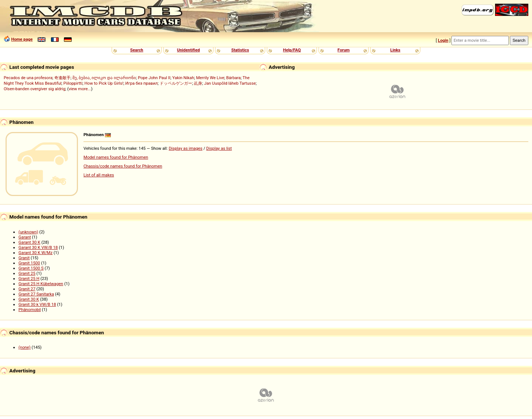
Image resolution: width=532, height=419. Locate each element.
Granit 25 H (29, 278)
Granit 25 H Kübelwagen (41, 284)
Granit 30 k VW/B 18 (37, 304)
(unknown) (28, 232)
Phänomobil (30, 310)
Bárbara (233, 78)
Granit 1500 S (31, 268)
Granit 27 (27, 289)
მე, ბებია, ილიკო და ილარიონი (104, 78)
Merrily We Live (210, 78)
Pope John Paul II (154, 78)
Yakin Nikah (183, 78)
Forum (344, 50)
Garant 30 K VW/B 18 (38, 247)
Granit (24, 258)
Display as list (219, 148)
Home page (22, 39)
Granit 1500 (29, 263)
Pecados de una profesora (28, 78)
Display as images (186, 148)
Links (395, 50)
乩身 (198, 83)
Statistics (240, 50)
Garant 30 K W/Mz (35, 253)
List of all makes (99, 175)
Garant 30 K (29, 242)
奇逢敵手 (62, 78)
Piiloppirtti (73, 83)
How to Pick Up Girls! (104, 83)
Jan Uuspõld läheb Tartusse (230, 83)
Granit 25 (27, 273)
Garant (25, 237)
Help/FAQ (292, 50)
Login (443, 40)
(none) (25, 347)
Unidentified (188, 50)
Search (137, 50)
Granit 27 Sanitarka (36, 294)
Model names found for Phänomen (116, 157)
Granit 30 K (29, 299)
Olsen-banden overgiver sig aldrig (35, 89)
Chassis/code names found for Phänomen (123, 166)
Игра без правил (141, 83)
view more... (80, 89)
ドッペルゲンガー (176, 83)
